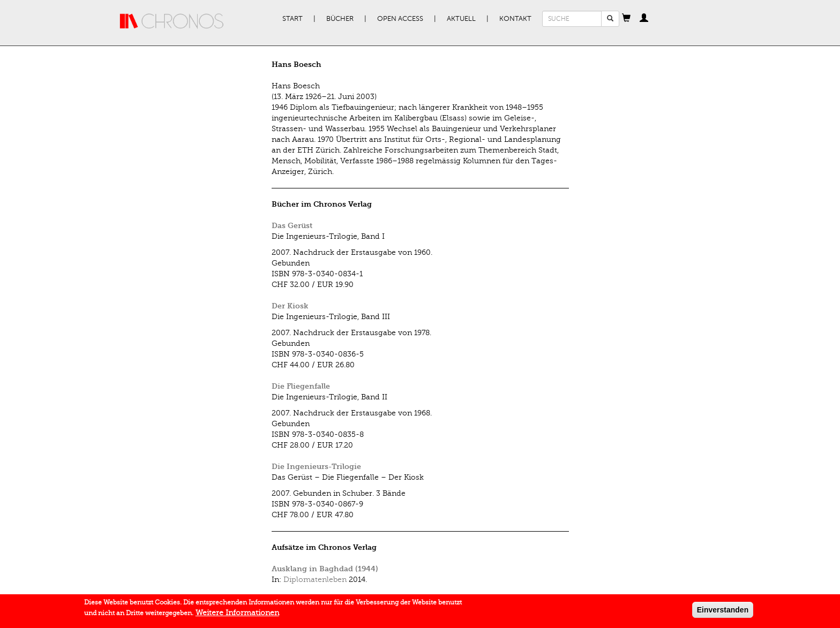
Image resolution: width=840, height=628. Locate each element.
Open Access (400, 19)
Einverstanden (723, 612)
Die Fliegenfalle (301, 386)
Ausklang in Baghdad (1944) (325, 569)
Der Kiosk (290, 306)
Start (292, 19)
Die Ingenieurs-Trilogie (316, 467)
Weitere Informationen (237, 615)
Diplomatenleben (315, 580)
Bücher (340, 19)
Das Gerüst (292, 226)
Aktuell (461, 19)
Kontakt (515, 19)
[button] (626, 19)
